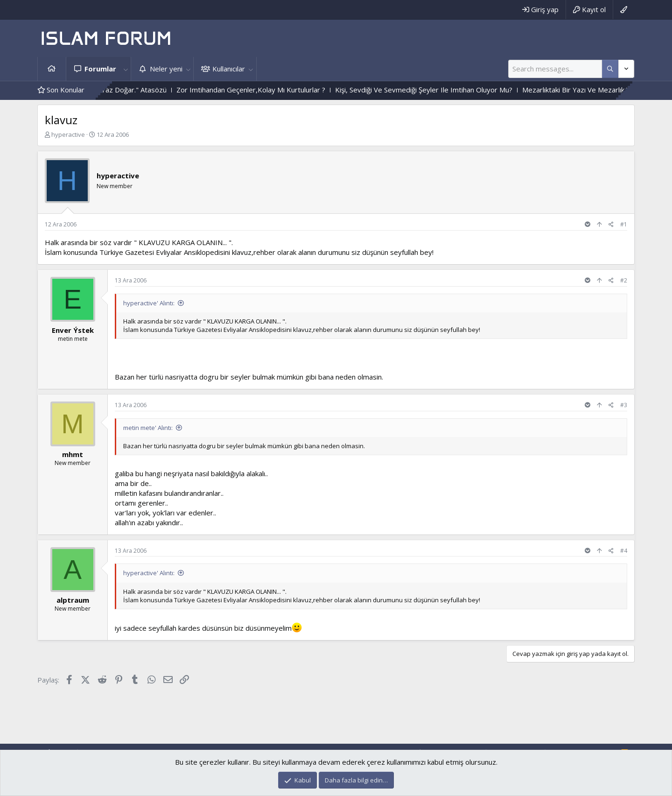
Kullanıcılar (229, 69)
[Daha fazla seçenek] (610, 69)
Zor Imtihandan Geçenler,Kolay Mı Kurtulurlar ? (280, 90)
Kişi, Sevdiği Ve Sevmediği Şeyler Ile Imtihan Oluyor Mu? (453, 90)
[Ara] (555, 69)
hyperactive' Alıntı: (149, 303)
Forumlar (100, 69)
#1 (624, 224)
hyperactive (68, 134)
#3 (624, 405)
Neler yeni (166, 69)
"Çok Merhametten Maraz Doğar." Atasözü (127, 90)
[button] (126, 69)
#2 (624, 280)
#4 (624, 551)
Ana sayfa (52, 69)
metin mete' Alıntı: (148, 428)
